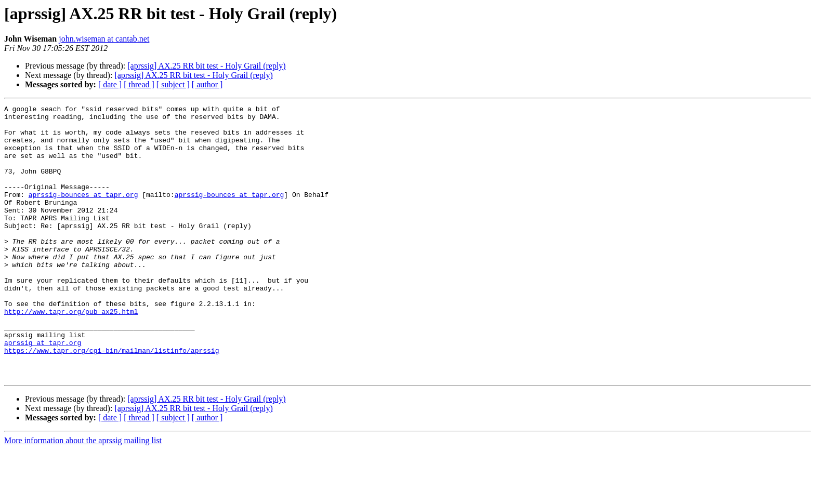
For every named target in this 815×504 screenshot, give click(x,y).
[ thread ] (139, 84)
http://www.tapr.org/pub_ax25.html (71, 353)
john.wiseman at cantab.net (104, 39)
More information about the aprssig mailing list (83, 495)
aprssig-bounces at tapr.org (83, 213)
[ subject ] (173, 84)
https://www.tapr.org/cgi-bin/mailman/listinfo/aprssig (111, 400)
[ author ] (207, 84)
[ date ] (110, 84)
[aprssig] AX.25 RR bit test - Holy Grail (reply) (206, 66)
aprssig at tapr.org (43, 391)
